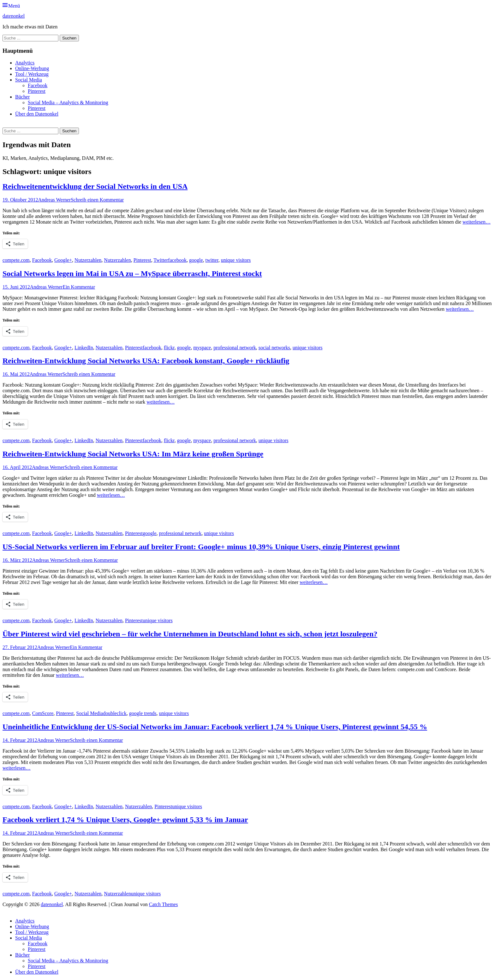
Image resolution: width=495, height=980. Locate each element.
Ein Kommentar (79, 287)
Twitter (161, 260)
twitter (212, 260)
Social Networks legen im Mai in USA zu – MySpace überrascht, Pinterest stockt (132, 274)
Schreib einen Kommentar (97, 200)
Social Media (29, 80)
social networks (274, 348)
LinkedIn (84, 348)
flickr (169, 348)
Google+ (63, 260)
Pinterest (37, 91)
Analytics (25, 63)
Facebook (38, 85)
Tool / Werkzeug (32, 74)
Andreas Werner (54, 200)
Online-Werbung (32, 68)
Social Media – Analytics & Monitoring (68, 102)
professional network (235, 348)
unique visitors (236, 260)
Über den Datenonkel (37, 114)
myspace (202, 348)
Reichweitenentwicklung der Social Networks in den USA (95, 186)
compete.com (16, 260)
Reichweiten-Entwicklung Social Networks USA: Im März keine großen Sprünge (133, 454)
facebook (177, 260)
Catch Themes (164, 904)
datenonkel (14, 16)
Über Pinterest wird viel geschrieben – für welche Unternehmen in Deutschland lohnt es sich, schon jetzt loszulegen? (190, 634)
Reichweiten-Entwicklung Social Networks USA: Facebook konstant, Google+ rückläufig (146, 361)
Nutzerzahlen (88, 260)
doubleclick (115, 713)
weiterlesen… (477, 222)
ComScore (43, 713)
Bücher (22, 97)
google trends (143, 713)
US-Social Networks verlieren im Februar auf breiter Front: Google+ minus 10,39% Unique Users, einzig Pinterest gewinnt (201, 547)
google (196, 260)
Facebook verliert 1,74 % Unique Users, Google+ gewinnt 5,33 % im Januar (125, 820)
